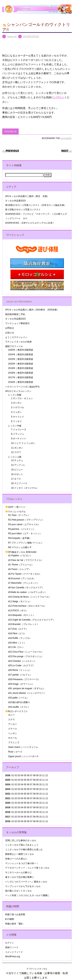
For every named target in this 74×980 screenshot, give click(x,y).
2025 (8, 780)
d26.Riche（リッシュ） (20, 670)
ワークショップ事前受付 (17, 323)
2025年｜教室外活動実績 (21, 350)
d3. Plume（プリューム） (21, 565)
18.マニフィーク (19, 483)
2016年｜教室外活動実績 (21, 382)
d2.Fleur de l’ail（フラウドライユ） (26, 560)
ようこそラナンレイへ (16, 337)
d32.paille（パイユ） (18, 698)
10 (40, 780)
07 (31, 785)
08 (34, 780)
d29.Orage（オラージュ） (21, 684)
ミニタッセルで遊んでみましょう (22, 845)
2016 (8, 821)
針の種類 (10, 919)
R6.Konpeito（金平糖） (20, 538)
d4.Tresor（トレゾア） (19, 569)
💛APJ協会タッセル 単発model (21, 552)
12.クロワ (16, 452)
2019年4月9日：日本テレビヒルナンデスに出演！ (30, 223)
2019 (8, 807)
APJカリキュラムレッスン (18, 391)
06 (28, 780)
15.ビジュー (17, 470)
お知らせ (10, 333)
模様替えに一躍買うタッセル (20, 854)
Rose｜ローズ (15, 752)
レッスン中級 (15, 426)
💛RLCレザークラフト (17, 711)
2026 (8, 775)
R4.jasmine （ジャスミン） (22, 529)
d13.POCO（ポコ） (18, 611)
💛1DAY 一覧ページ (15, 507)
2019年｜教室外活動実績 (21, 368)
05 (25, 780)
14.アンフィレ (18, 465)
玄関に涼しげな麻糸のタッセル (21, 840)
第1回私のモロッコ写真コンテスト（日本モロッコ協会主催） (36, 205)
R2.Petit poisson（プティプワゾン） (26, 520)
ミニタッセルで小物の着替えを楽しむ (24, 849)
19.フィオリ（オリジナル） (25, 488)
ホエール (13, 738)
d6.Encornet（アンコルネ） (22, 578)
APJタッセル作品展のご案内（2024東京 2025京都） (32, 310)
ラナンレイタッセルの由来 (18, 342)
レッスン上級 (15, 457)
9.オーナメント (19, 439)
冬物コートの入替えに (16, 859)
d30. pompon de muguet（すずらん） (27, 688)
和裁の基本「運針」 (15, 924)
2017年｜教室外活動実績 (21, 377)
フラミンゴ (14, 742)
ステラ (11, 720)
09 (37, 780)
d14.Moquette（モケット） (21, 615)
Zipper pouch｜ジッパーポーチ (23, 756)
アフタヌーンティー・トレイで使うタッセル (27, 868)
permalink (66, 138)
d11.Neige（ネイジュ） (20, 601)
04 (22, 775)
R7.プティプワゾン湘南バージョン (25, 543)
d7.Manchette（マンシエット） (24, 583)
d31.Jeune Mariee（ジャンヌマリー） (27, 693)
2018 (8, 812)
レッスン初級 (15, 395)
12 (47, 794)
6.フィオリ (16, 421)
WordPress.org (13, 956)
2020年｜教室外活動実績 (21, 364)
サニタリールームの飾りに (18, 872)
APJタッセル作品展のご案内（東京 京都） (27, 196)
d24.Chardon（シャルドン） (22, 661)
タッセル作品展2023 (15, 201)
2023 (8, 789)
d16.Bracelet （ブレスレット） (24, 624)
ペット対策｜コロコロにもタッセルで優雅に (27, 895)
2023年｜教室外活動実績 (21, 359)
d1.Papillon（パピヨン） (20, 556)
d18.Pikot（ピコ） (17, 633)
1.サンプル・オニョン (22, 398)
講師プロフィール (14, 346)
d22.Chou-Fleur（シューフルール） (26, 652)
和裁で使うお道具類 (15, 914)
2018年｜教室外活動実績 (21, 373)
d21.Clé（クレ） (16, 647)
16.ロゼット (17, 474)
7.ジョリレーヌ (19, 429)
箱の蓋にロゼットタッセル (18, 891)
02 (16, 775)
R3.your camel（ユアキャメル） (24, 524)
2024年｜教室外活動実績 (21, 354)
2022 (8, 794)
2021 (8, 798)
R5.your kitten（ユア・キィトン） (25, 534)
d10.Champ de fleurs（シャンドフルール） (29, 597)
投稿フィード (12, 947)
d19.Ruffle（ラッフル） (20, 638)
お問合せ (59, 97)
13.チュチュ (17, 460)
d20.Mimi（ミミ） (17, 643)
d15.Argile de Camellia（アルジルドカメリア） (31, 620)
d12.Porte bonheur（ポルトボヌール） (27, 606)
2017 (8, 817)
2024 (8, 785)
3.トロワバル (18, 407)
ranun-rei (12, 36)
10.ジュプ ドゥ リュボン (23, 443)
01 (13, 775)
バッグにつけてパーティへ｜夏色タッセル (26, 882)
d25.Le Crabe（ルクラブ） (21, 665)
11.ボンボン (17, 448)
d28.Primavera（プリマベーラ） (24, 679)
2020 (8, 803)
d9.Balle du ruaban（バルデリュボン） (27, 592)
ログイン (10, 943)
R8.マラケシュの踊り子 (20, 547)
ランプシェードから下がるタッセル (23, 886)
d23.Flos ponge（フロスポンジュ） (26, 656)
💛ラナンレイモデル (15, 512)
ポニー (11, 715)
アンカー (13, 724)
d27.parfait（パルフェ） (20, 675)
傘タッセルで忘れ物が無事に (20, 877)
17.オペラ (16, 479)
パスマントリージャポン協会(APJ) (22, 387)
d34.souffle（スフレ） (19, 707)
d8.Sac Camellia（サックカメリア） (26, 588)
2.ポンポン (16, 403)
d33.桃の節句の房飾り (19, 702)
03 (19, 789)
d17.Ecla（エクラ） (18, 629)
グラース (13, 729)
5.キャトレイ (18, 417)
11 (43, 780)
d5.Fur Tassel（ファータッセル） (25, 574)
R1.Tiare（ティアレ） (19, 515)
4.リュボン (16, 412)
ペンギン (13, 733)
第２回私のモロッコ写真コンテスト (23, 210)
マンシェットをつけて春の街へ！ (22, 863)
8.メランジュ (18, 434)
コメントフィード (14, 952)
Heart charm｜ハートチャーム (23, 747)
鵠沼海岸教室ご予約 (15, 314)
